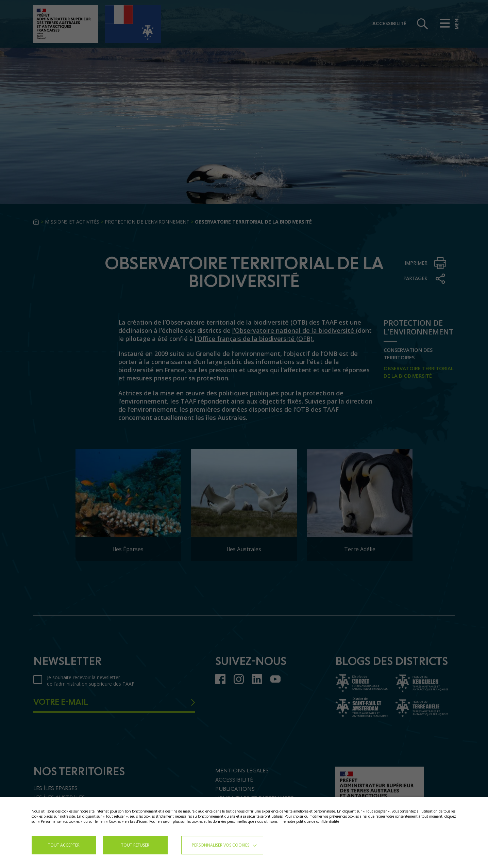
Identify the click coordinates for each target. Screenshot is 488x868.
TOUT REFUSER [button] (135, 845)
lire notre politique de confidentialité (310, 821)
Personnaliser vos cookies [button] (221, 845)
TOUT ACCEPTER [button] (64, 845)
